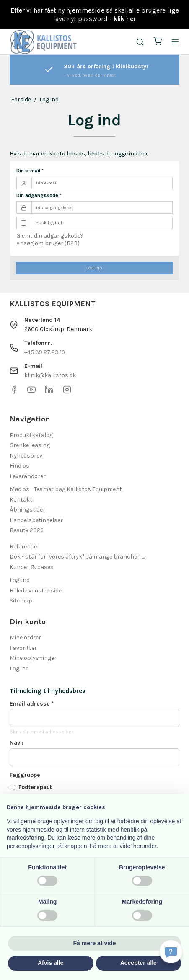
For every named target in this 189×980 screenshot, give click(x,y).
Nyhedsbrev (26, 456)
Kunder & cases (32, 567)
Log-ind (20, 580)
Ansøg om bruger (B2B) (48, 243)
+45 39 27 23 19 (45, 352)
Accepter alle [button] (139, 963)
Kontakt (21, 500)
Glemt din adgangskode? (50, 236)
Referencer (25, 547)
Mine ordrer (25, 637)
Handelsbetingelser (36, 520)
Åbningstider (27, 510)
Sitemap (21, 601)
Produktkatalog (31, 435)
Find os (19, 466)
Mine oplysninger (33, 658)
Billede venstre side (36, 591)
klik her (125, 19)
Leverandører (28, 476)
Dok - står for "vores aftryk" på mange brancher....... (78, 557)
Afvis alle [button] (50, 963)
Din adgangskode (39, 195)
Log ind (94, 268)
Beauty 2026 (27, 530)
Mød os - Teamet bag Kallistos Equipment (66, 489)
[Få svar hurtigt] (171, 952)
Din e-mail (30, 171)
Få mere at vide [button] (95, 943)
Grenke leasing (30, 445)
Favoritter (23, 648)
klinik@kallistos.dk (50, 375)
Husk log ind (49, 223)
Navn (17, 743)
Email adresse (32, 704)
